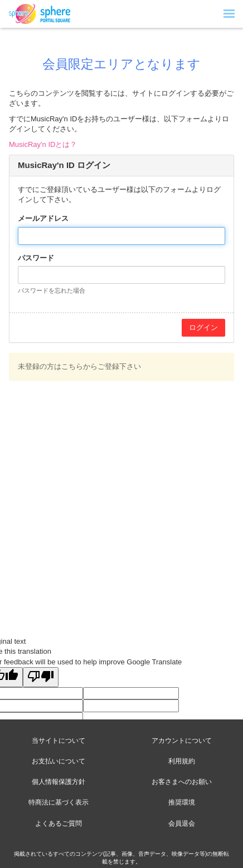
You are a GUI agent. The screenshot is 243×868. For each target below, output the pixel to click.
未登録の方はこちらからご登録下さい (79, 366)
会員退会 (182, 823)
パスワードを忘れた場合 (52, 290)
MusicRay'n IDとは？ (43, 144)
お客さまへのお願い (182, 782)
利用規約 (182, 761)
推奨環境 (182, 802)
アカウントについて (182, 741)
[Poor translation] (41, 677)
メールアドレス (43, 218)
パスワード (36, 258)
